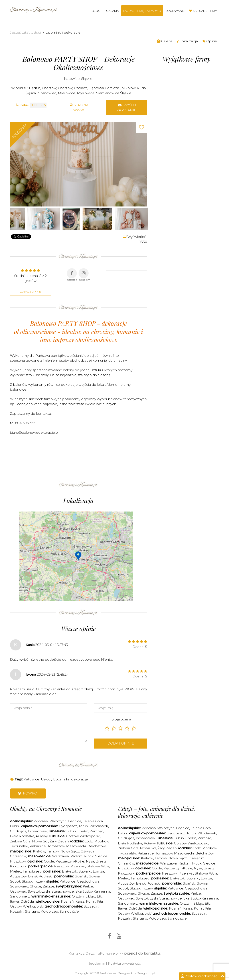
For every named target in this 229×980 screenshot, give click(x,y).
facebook (72, 275)
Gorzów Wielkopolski (83, 836)
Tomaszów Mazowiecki (67, 846)
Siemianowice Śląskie (114, 93)
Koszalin (17, 911)
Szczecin (91, 906)
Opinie (210, 41)
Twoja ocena (121, 719)
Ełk (99, 896)
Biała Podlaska (22, 836)
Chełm (83, 831)
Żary (53, 841)
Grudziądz (18, 831)
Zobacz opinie (30, 292)
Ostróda (27, 901)
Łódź (89, 841)
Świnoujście (69, 911)
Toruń (83, 826)
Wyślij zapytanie (126, 107)
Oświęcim (89, 851)
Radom (76, 856)
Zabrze (49, 886)
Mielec (16, 871)
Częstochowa (88, 881)
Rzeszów (61, 866)
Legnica (75, 821)
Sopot (15, 881)
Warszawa (60, 856)
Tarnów (53, 851)
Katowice (72, 79)
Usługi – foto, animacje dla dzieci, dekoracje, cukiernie (157, 812)
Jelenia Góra (93, 821)
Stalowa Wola (98, 866)
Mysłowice (67, 93)
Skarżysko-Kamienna (93, 891)
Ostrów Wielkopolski (27, 906)
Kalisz (80, 901)
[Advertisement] (91, 461)
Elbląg (90, 896)
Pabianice (38, 846)
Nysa (90, 861)
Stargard (32, 911)
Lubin (14, 826)
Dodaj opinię (121, 743)
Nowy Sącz (70, 851)
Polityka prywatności (125, 963)
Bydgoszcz (68, 826)
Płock (89, 856)
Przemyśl (78, 866)
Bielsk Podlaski (40, 876)
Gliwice (35, 886)
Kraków (39, 851)
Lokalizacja (187, 41)
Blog (96, 11)
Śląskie (87, 79)
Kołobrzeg (49, 911)
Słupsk (27, 881)
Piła (100, 901)
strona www (79, 107)
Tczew (40, 881)
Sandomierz (20, 896)
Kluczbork (18, 866)
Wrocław (41, 821)
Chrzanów (18, 856)
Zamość (96, 831)
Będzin (35, 88)
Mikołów (129, 88)
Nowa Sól (40, 841)
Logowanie (175, 11)
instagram (84, 275)
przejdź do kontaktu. (142, 953)
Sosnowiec (47, 93)
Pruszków (18, 861)
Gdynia (94, 876)
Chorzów (49, 88)
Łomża (98, 871)
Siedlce (101, 856)
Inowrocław (37, 831)
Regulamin (96, 963)
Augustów (18, 876)
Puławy (42, 836)
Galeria (164, 41)
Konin (91, 901)
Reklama (112, 11)
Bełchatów (96, 846)
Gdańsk (81, 876)
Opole (49, 861)
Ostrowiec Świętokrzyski (30, 891)
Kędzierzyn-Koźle (70, 861)
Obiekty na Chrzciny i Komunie (46, 809)
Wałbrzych (58, 821)
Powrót (28, 793)
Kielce (88, 886)
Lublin (71, 831)
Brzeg (101, 861)
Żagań (63, 841)
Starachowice (63, 891)
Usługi (36, 32)
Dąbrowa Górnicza (104, 88)
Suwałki (85, 871)
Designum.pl (146, 973)
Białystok (69, 871)
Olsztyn (78, 896)
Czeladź (80, 88)
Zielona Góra (20, 841)
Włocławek (99, 826)
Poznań (67, 901)
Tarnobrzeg (32, 871)
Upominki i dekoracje (63, 32)
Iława (14, 901)
